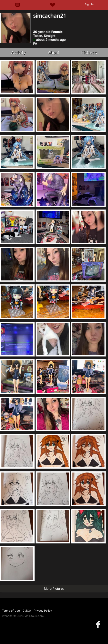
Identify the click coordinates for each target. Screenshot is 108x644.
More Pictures (54, 589)
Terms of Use (11, 611)
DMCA (27, 611)
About (54, 53)
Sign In (89, 4)
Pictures (89, 53)
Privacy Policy (43, 611)
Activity (18, 53)
